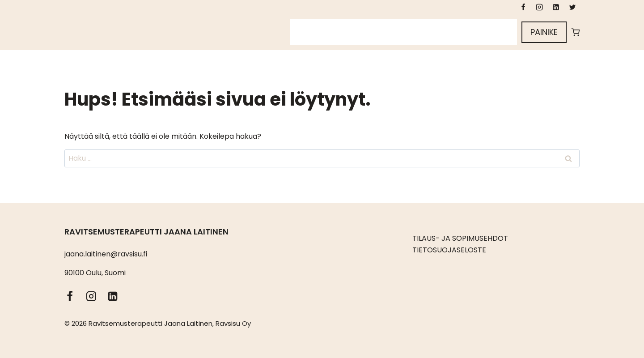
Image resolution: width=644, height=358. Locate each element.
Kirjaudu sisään (482, 32)
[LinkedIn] (556, 7)
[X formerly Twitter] (572, 7)
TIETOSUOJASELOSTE (449, 250)
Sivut (342, 32)
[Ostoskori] (575, 32)
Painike (544, 32)
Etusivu (308, 32)
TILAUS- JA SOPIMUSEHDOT (460, 238)
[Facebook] (523, 7)
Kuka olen (380, 32)
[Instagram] (539, 7)
